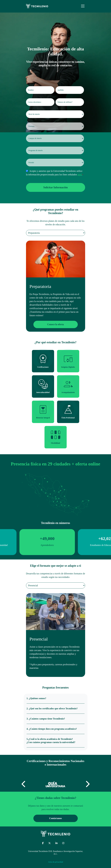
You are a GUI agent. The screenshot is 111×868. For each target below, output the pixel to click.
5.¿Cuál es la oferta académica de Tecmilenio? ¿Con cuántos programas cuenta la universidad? (51, 741)
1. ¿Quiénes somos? (36, 698)
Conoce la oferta (56, 324)
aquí (80, 175)
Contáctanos (55, 818)
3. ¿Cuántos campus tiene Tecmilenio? (46, 719)
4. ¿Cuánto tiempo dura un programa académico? (52, 729)
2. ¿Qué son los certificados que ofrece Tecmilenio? (52, 709)
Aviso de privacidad (55, 862)
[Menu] (83, 6)
